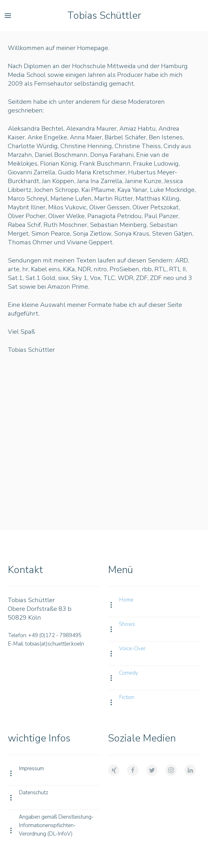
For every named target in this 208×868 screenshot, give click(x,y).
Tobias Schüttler (104, 15)
